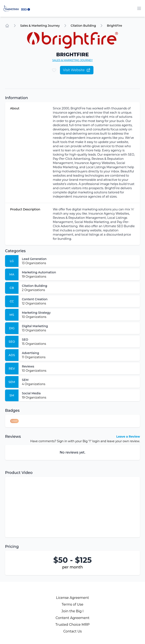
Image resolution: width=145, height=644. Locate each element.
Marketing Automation (39, 272)
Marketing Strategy (36, 313)
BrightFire (114, 26)
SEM (25, 380)
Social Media (31, 393)
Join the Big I (72, 611)
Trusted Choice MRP (72, 625)
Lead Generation (34, 259)
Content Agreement (72, 618)
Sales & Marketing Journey (40, 26)
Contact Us (73, 631)
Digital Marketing (35, 326)
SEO (25, 340)
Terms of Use (72, 604)
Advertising (31, 353)
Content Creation (35, 299)
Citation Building (83, 26)
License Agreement (72, 598)
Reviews (28, 366)
